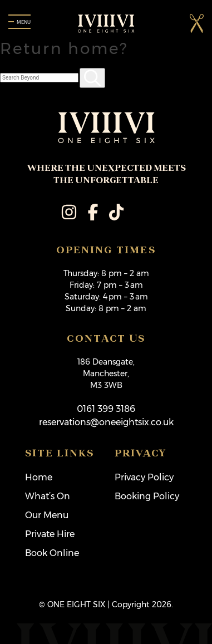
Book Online (52, 553)
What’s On (48, 496)
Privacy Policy (144, 477)
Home (39, 477)
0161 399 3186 (106, 409)
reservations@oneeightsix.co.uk (106, 422)
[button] (197, 23)
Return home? (64, 48)
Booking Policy (147, 496)
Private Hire (50, 534)
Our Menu (47, 515)
